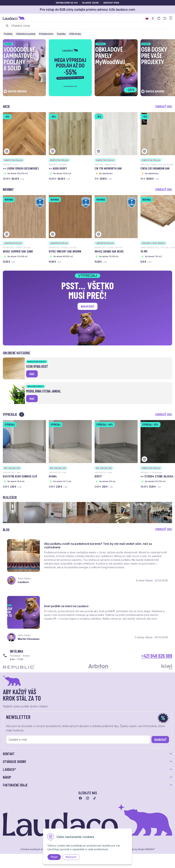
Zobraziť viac (164, 106)
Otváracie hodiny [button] (15, 762)
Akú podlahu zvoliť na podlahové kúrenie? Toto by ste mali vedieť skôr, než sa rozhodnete (98, 545)
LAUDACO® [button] (10, 769)
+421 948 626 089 (157, 656)
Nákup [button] (7, 777)
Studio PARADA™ (146, 849)
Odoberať (160, 740)
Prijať (54, 857)
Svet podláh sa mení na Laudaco (66, 606)
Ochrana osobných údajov (34, 849)
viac (32, 374)
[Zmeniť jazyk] (147, 18)
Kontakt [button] (9, 754)
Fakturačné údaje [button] (15, 785)
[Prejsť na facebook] (80, 798)
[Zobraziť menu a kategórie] (171, 18)
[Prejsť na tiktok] (95, 798)
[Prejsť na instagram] (87, 798)
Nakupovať (87, 306)
